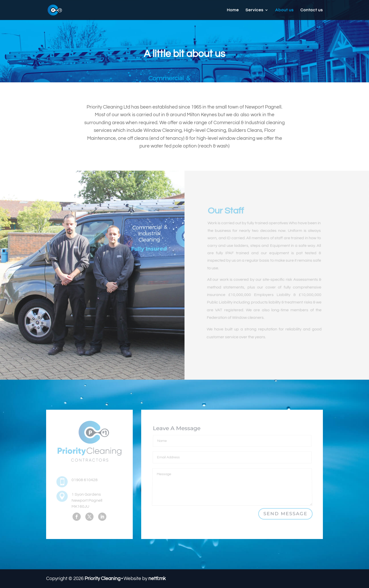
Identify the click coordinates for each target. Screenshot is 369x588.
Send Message (285, 514)
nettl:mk (157, 579)
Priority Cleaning (102, 579)
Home (233, 10)
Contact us (312, 10)
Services (254, 10)
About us (284, 10)
